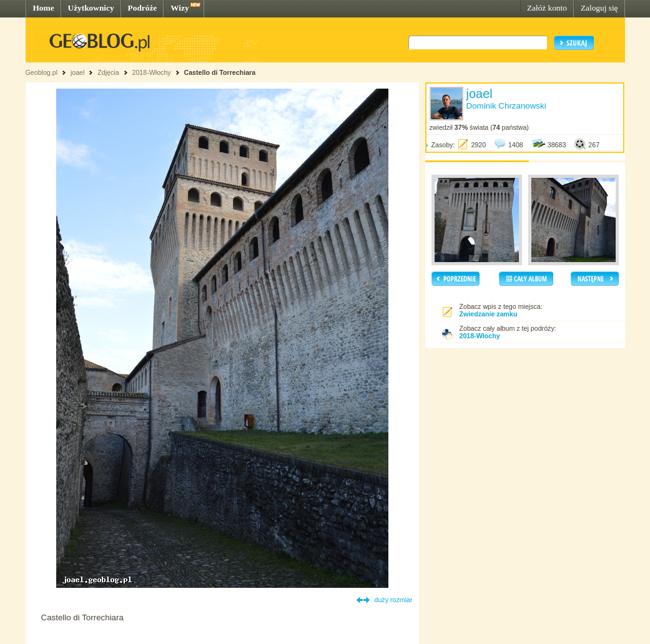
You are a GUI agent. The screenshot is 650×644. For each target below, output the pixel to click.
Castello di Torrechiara (220, 72)
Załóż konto (547, 8)
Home (44, 8)
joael (78, 72)
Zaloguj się (599, 8)
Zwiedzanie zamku (489, 314)
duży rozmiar (394, 600)
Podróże (143, 8)
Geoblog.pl (42, 72)
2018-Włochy (151, 72)
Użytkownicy (91, 8)
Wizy (180, 8)
